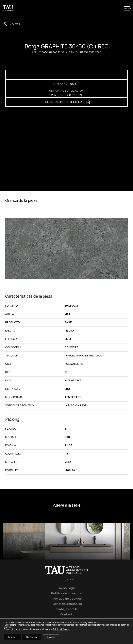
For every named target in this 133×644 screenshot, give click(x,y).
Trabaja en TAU (67, 609)
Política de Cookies (67, 598)
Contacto (67, 614)
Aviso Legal (67, 588)
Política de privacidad (67, 593)
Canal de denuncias (67, 604)
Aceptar (12, 637)
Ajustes (51, 637)
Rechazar (32, 637)
